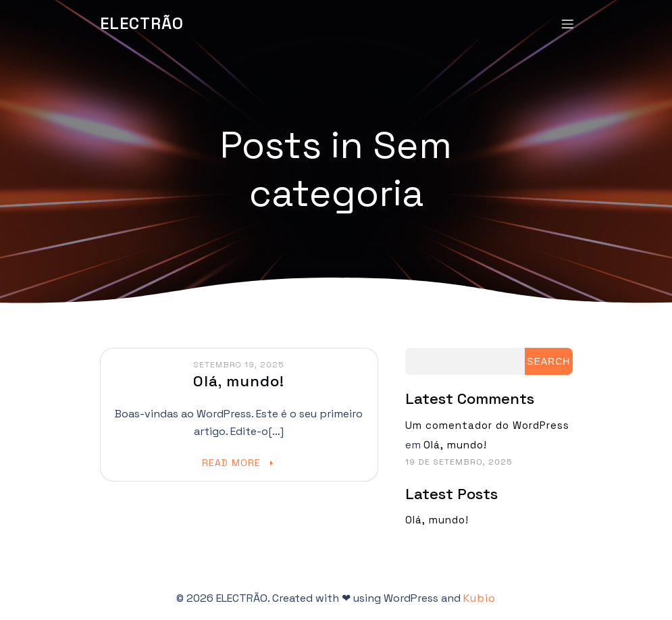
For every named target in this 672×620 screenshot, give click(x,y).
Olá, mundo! (455, 445)
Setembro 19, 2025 (239, 365)
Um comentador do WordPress (487, 425)
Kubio (480, 598)
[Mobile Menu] (568, 24)
